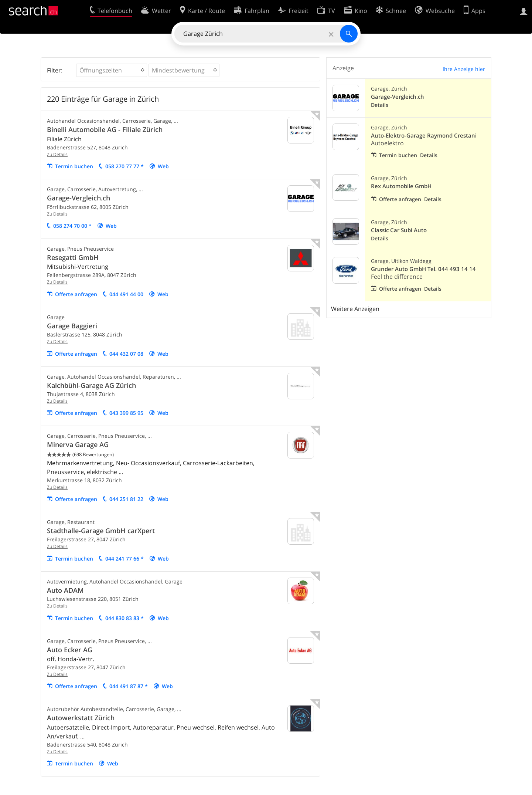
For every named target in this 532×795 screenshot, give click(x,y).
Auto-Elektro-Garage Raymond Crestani (424, 136)
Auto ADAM (65, 590)
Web (163, 166)
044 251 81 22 (126, 499)
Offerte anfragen (76, 294)
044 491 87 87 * (129, 686)
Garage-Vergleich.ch (79, 198)
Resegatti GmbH (73, 257)
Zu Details (57, 154)
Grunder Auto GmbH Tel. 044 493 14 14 (423, 269)
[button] (112, 70)
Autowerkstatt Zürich (81, 718)
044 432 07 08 (126, 354)
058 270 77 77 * (125, 166)
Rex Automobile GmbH (401, 186)
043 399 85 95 (126, 413)
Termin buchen (74, 166)
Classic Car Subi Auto (399, 230)
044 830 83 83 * (125, 618)
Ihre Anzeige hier (464, 69)
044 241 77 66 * (125, 559)
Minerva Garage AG (78, 444)
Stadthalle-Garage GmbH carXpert (101, 531)
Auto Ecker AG (70, 650)
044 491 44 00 (126, 294)
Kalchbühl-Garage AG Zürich (91, 385)
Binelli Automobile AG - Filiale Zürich (105, 129)
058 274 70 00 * (72, 226)
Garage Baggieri (72, 326)
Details (380, 105)
